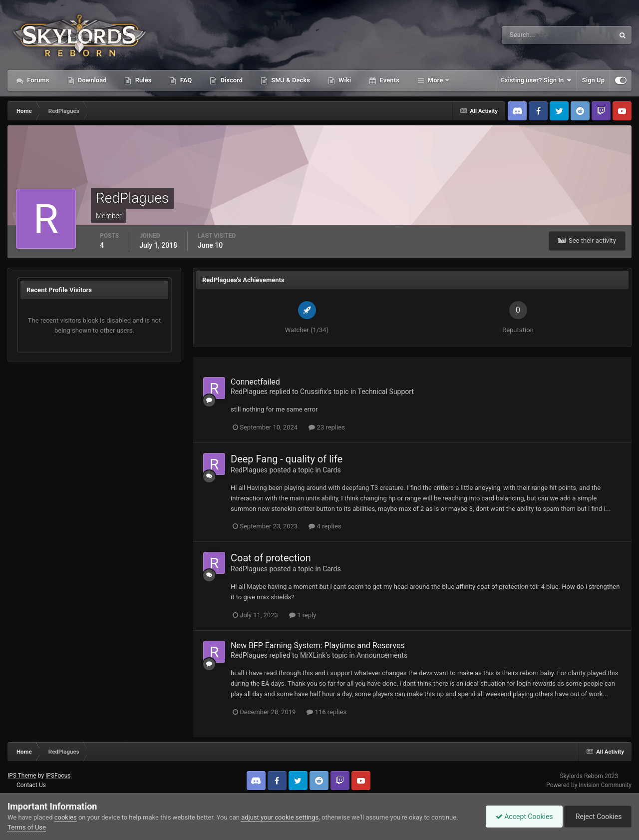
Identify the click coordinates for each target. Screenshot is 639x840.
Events (388, 80)
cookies (66, 817)
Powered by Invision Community (589, 785)
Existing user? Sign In (536, 80)
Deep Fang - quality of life (287, 459)
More (436, 80)
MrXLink (313, 655)
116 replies (326, 712)
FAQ (185, 80)
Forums (37, 80)
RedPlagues (249, 392)
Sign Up (593, 80)
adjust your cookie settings (280, 817)
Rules (142, 80)
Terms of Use (27, 827)
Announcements (382, 655)
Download (92, 80)
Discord (231, 80)
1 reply (303, 615)
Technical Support (386, 392)
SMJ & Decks (290, 80)
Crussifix (314, 392)
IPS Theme (22, 776)
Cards (331, 470)
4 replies (325, 526)
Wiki (344, 80)
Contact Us (31, 785)
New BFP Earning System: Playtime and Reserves (318, 645)
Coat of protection (271, 558)
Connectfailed (255, 382)
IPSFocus (58, 776)
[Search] (527, 35)
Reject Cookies (597, 817)
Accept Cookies (522, 817)
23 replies (326, 427)
